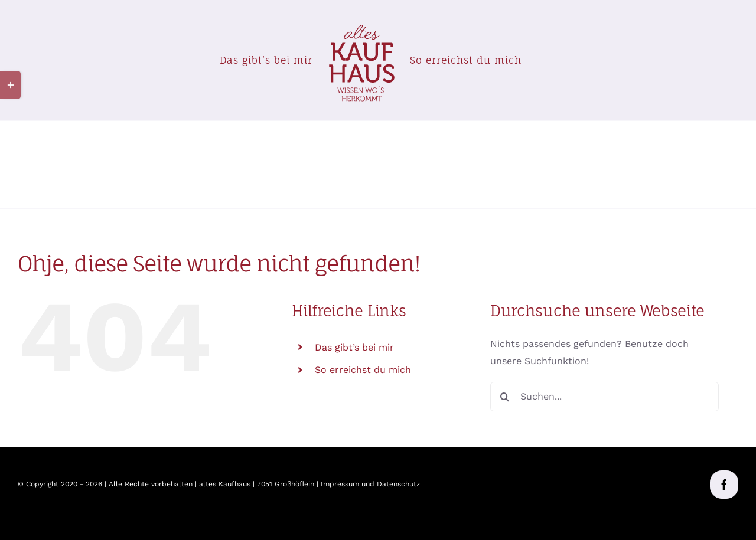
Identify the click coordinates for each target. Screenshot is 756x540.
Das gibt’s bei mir (354, 347)
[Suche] (505, 397)
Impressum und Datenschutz (370, 484)
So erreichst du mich (363, 370)
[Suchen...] (605, 397)
